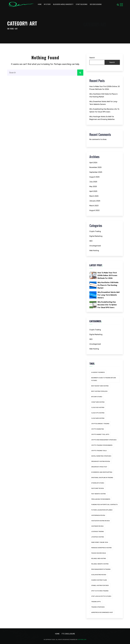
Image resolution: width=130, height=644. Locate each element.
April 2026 (93, 163)
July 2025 (93, 182)
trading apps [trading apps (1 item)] (96, 602)
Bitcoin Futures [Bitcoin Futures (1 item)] (97, 397)
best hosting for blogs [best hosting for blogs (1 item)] (99, 391)
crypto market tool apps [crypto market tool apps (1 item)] (100, 434)
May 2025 (93, 186)
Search (92, 58)
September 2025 (96, 172)
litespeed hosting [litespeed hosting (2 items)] (98, 537)
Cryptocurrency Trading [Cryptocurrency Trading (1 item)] (100, 424)
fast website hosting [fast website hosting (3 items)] (99, 494)
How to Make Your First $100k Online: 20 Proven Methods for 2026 (105, 88)
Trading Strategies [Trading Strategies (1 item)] (98, 607)
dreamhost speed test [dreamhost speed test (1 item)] (99, 467)
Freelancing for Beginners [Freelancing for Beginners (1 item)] (101, 499)
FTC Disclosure (68, 634)
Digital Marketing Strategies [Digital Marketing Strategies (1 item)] (101, 456)
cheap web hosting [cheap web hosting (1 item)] (98, 402)
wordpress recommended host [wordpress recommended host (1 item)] (102, 612)
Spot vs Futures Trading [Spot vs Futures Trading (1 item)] (100, 591)
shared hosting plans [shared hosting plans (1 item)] (99, 580)
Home (57, 634)
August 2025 (94, 177)
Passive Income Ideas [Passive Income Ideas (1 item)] (99, 553)
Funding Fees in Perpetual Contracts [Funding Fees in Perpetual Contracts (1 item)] (104, 505)
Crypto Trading (95, 231)
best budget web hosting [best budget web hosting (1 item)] (100, 386)
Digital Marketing (96, 236)
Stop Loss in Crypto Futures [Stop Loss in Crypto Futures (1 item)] (101, 596)
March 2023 (94, 206)
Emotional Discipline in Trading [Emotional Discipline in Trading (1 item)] (102, 478)
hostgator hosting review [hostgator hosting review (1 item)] (100, 521)
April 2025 (93, 191)
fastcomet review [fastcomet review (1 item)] (98, 488)
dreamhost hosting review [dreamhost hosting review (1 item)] (101, 461)
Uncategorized (95, 246)
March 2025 (94, 196)
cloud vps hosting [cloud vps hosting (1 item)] (98, 413)
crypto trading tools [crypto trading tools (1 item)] (99, 451)
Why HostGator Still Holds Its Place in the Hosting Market (104, 95)
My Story (47, 4)
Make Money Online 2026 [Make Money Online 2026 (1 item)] (100, 542)
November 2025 (95, 167)
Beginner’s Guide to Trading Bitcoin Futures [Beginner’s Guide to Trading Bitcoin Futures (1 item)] (104, 379)
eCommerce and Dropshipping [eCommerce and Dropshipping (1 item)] (102, 472)
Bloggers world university (63, 4)
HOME (40, 4)
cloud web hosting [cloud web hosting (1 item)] (98, 418)
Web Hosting (94, 251)
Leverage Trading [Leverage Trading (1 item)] (98, 531)
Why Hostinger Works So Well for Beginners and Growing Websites (102, 118)
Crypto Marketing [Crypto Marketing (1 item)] (98, 429)
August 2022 (94, 210)
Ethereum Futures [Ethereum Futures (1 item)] (98, 483)
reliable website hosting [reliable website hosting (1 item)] (100, 564)
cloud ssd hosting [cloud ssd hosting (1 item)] (98, 407)
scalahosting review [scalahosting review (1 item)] (99, 575)
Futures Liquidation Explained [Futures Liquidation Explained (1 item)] (102, 510)
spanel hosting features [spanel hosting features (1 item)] (100, 585)
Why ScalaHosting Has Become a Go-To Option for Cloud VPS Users (104, 110)
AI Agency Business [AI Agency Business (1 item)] (98, 372)
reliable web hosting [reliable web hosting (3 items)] (99, 558)
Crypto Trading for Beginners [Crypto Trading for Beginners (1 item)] (102, 445)
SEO (91, 241)
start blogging (82, 4)
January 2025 (95, 201)
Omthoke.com (82, 640)
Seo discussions (96, 4)
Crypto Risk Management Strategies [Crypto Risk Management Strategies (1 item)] (104, 440)
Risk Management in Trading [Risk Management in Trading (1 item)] (101, 569)
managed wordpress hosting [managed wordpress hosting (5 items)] (101, 548)
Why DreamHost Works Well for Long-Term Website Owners (104, 103)
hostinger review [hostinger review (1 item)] (97, 526)
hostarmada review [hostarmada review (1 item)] (98, 515)
